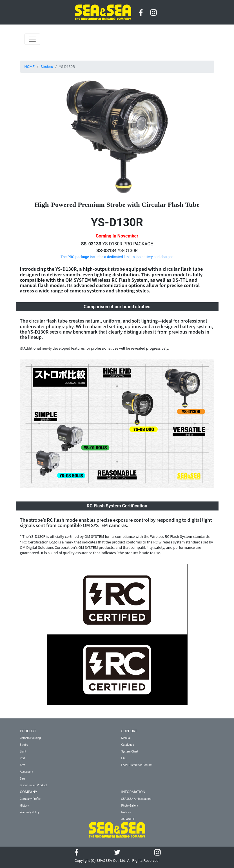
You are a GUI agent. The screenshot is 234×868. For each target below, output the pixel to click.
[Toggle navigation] (32, 39)
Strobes (47, 67)
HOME (30, 67)
